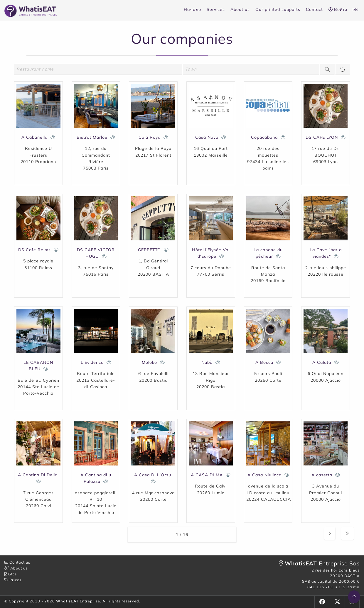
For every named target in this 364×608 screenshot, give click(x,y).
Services (216, 9)
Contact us (17, 562)
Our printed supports (278, 9)
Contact (314, 9)
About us (240, 9)
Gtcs (11, 574)
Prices (13, 580)
